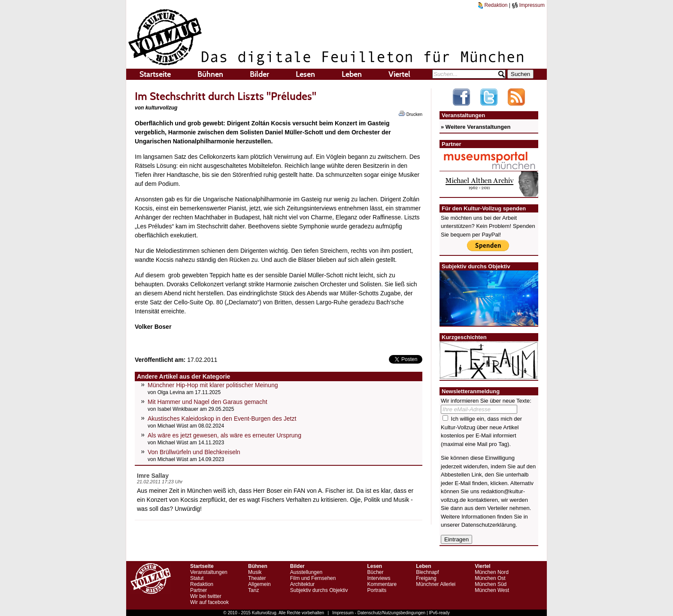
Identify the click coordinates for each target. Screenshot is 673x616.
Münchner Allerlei (436, 584)
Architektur (302, 584)
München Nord (492, 572)
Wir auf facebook (209, 602)
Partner (199, 590)
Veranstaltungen (209, 572)
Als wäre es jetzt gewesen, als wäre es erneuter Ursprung (224, 435)
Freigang (426, 578)
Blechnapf (427, 572)
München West (492, 590)
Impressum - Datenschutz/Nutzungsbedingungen (379, 613)
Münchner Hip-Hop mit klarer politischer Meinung (213, 385)
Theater (257, 578)
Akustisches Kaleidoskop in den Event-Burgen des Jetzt (222, 419)
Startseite (155, 74)
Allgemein (259, 584)
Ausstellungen (306, 572)
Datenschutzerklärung (488, 525)
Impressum (528, 5)
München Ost (490, 578)
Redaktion (493, 5)
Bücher (375, 572)
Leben (352, 74)
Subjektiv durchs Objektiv (319, 590)
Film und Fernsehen (313, 578)
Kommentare (382, 584)
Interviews (379, 578)
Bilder (259, 74)
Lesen (305, 74)
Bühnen (210, 74)
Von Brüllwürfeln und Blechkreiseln (194, 452)
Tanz (253, 590)
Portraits (377, 590)
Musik (255, 572)
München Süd (491, 584)
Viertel (399, 74)
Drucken (411, 114)
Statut (197, 578)
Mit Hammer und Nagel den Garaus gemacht (208, 402)
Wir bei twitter (206, 596)
